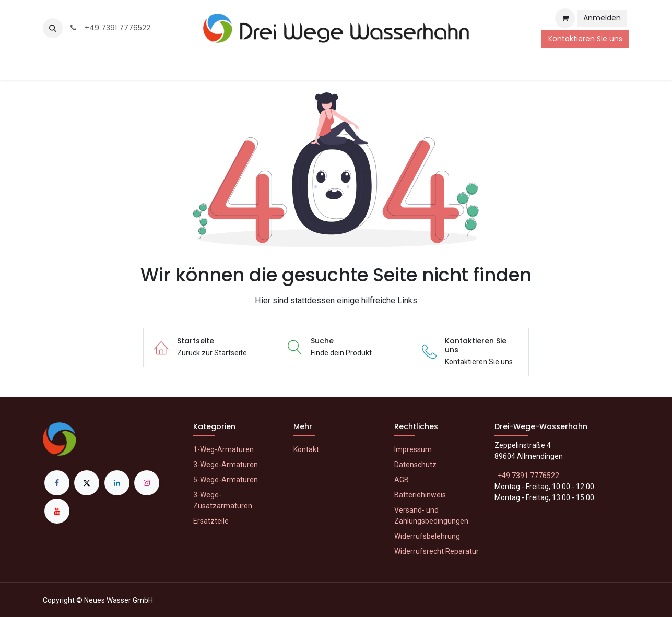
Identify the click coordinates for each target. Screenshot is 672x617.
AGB (402, 480)
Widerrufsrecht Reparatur (437, 551)
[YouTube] (57, 511)
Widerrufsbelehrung (427, 536)
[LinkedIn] (117, 483)
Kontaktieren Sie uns (585, 39)
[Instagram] (147, 483)
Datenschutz (415, 465)
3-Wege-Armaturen (226, 465)
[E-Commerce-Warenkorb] (565, 18)
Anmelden (602, 18)
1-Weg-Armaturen (223, 449)
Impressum (413, 449)
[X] (87, 483)
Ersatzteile (211, 521)
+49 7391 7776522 (110, 28)
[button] (53, 28)
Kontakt (306, 449)
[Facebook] (57, 483)
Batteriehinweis (420, 495)
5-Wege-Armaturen (226, 480)
